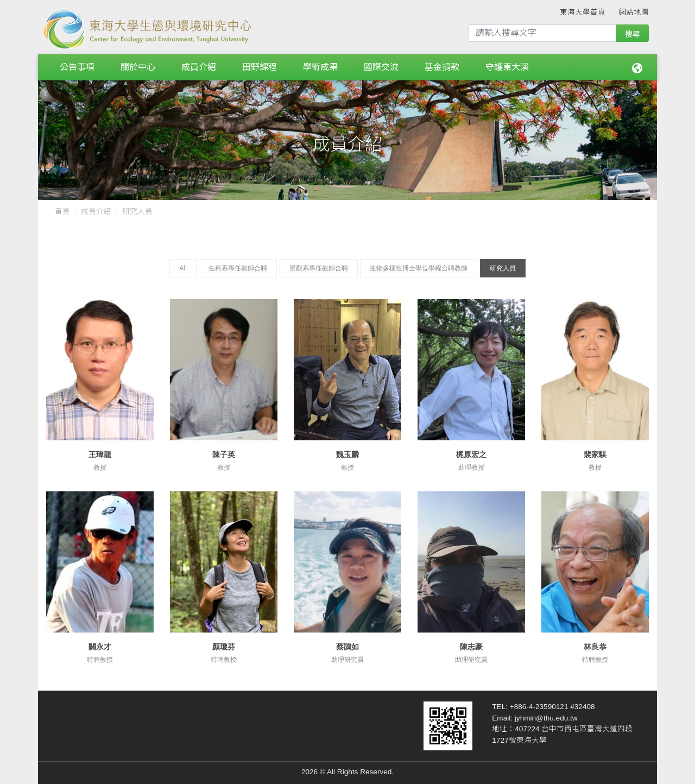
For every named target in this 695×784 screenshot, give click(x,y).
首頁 (62, 207)
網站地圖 (634, 12)
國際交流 (381, 65)
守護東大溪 (507, 65)
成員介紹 (199, 65)
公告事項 (77, 65)
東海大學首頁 (583, 12)
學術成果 (320, 65)
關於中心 (138, 65)
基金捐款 (442, 65)
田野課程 (260, 65)
